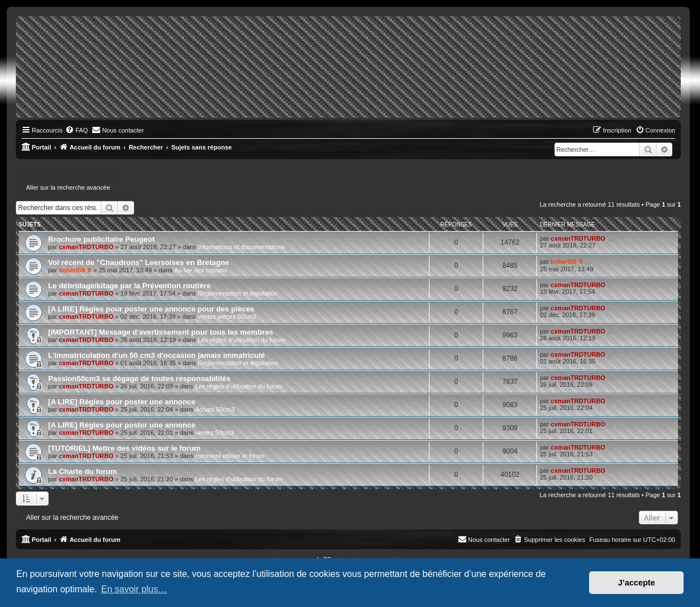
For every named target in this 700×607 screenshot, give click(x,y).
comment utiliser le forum (230, 456)
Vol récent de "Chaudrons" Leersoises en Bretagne (139, 262)
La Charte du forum (83, 471)
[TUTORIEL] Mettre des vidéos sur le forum (124, 448)
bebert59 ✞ (75, 270)
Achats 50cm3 (215, 409)
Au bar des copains (200, 270)
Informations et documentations (241, 247)
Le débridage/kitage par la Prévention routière (129, 286)
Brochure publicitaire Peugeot (101, 239)
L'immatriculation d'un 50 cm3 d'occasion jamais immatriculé (156, 355)
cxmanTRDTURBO (86, 247)
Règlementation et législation (237, 293)
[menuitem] (76, 130)
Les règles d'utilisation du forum (242, 340)
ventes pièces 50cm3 (227, 317)
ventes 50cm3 (214, 433)
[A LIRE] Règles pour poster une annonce (122, 402)
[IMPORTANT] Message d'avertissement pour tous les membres (161, 332)
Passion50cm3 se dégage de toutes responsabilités (139, 379)
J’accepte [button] (637, 583)
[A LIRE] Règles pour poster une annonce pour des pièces (151, 309)
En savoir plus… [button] (134, 589)
